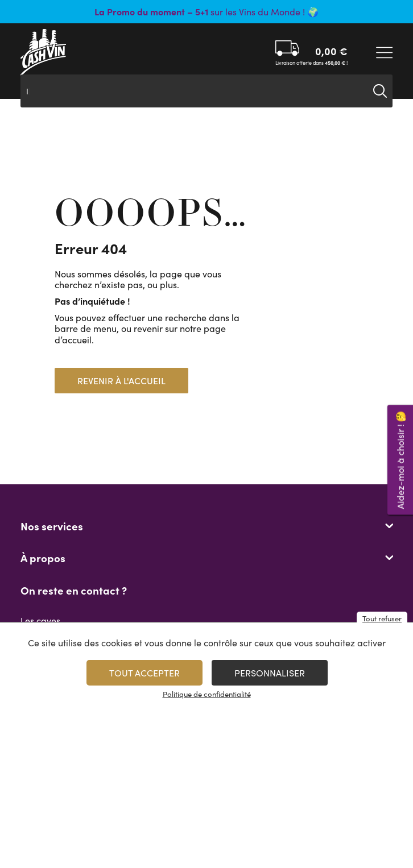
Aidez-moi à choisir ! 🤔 (400, 460)
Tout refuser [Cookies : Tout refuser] (382, 618)
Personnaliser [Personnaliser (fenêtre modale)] (270, 673)
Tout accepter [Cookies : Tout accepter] (144, 673)
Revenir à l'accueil (121, 381)
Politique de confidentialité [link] (207, 694)
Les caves (40, 620)
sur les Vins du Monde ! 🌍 (206, 12)
